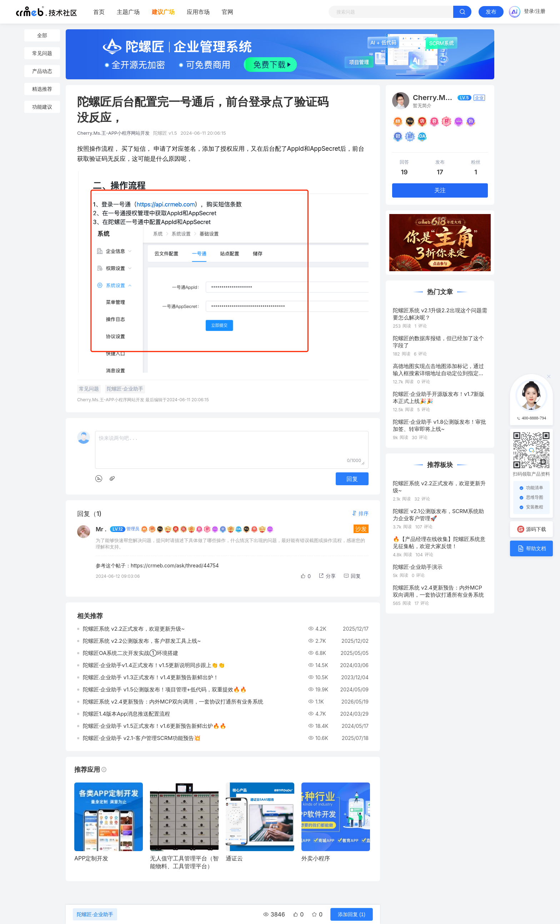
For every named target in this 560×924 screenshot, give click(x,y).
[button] (360, 513)
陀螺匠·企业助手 (95, 914)
